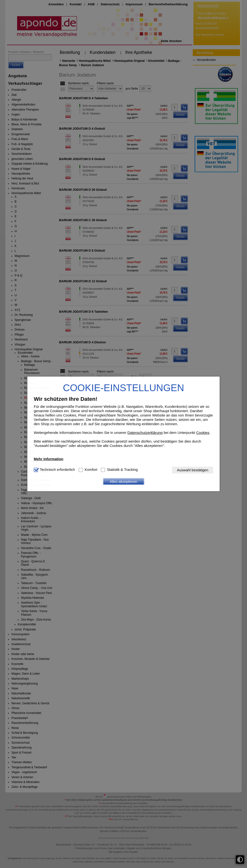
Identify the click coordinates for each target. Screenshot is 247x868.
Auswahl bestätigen (192, 470)
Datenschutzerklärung (145, 433)
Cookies (203, 433)
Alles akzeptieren (123, 482)
